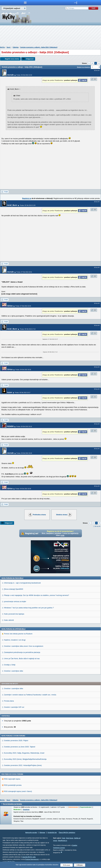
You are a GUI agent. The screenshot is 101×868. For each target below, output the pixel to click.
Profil (6, 192)
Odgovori (30, 59)
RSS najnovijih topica (12, 779)
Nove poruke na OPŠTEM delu (13, 629)
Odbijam (80, 865)
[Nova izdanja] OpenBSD (14, 589)
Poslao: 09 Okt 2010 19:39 (23, 489)
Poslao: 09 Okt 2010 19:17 (22, 393)
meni (25, 3)
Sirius (10, 306)
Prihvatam (67, 865)
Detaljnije (26, 810)
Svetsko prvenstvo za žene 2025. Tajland (20, 747)
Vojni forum (70, 838)
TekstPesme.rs (62, 841)
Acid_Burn (12, 205)
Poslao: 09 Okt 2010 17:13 (28, 329)
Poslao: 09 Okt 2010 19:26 (24, 453)
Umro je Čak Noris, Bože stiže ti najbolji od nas (22, 659)
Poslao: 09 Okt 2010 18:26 (23, 370)
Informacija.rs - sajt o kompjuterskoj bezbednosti (22, 583)
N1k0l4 (10, 426)
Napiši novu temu (12, 59)
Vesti (64, 838)
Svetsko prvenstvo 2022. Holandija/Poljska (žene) (23, 765)
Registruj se (27, 198)
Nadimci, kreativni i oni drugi (15, 640)
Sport (8, 47)
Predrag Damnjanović (32, 859)
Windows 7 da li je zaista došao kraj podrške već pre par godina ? (29, 608)
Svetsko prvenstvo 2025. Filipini (16, 741)
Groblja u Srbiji (10, 665)
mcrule (10, 75)
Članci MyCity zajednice (67, 832)
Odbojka (16, 47)
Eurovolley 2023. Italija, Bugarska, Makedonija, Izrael (24, 753)
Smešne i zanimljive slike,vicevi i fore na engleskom (24, 646)
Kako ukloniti (9, 620)
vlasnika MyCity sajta (29, 857)
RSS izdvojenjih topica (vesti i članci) (18, 791)
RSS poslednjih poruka (13, 785)
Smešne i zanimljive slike (14, 671)
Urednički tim (52, 832)
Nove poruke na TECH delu (12, 578)
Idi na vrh (98, 526)
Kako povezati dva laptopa (14, 614)
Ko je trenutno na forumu (12, 804)
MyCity (2, 47)
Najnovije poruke (31, 832)
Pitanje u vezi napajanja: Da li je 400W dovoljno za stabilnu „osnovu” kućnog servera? (37, 595)
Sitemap (42, 832)
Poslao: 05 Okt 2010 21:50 (24, 75)
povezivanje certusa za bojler (15, 601)
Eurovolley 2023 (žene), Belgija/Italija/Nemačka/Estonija (25, 759)
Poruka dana (9, 701)
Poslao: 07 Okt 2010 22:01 (24, 272)
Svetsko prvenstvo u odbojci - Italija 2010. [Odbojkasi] (39, 47)
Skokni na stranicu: (84, 67)
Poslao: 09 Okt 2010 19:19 (24, 427)
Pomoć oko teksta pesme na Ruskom (18, 634)
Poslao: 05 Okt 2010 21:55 (28, 205)
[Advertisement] (50, 36)
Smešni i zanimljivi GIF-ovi (14, 707)
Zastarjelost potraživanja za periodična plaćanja (22, 652)
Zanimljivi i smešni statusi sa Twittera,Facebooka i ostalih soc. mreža (30, 695)
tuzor (10, 392)
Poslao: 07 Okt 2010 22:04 (23, 306)
